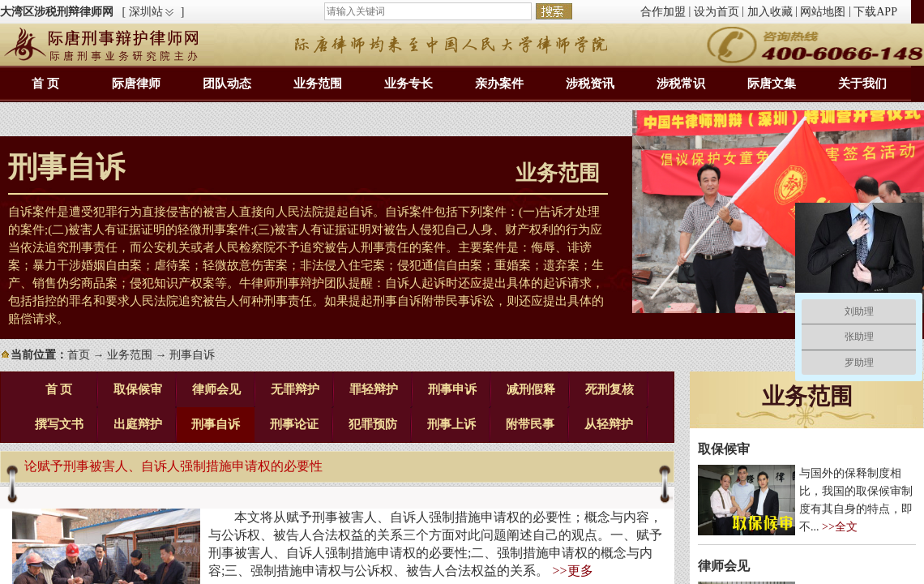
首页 (79, 355)
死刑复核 (610, 389)
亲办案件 (499, 84)
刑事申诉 (452, 389)
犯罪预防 (373, 424)
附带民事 (530, 424)
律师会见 (216, 389)
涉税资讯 (590, 84)
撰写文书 (59, 424)
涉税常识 (681, 84)
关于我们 (862, 84)
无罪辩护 (295, 389)
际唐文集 (772, 84)
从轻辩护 (609, 424)
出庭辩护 (138, 424)
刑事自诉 (216, 424)
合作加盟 (663, 12)
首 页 (45, 84)
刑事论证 (294, 424)
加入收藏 (770, 12)
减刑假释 (531, 389)
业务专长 (409, 84)
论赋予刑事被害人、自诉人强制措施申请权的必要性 (173, 466)
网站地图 (823, 12)
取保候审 (138, 389)
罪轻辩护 (374, 389)
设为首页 (717, 12)
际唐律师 (136, 84)
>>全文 (840, 527)
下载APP (875, 12)
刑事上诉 (451, 424)
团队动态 (227, 84)
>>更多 (572, 571)
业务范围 (318, 84)
